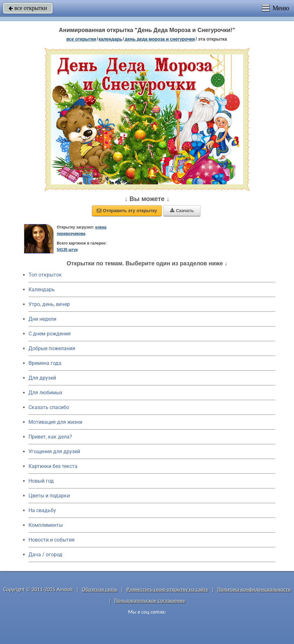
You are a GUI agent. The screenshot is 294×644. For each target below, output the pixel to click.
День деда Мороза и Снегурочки (160, 39)
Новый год (41, 481)
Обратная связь (100, 589)
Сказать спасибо (49, 407)
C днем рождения (50, 334)
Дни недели (42, 319)
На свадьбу (42, 510)
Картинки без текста (53, 466)
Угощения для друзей (54, 451)
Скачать (182, 211)
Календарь (110, 39)
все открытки (28, 8)
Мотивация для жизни (55, 422)
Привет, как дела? (50, 437)
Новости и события (52, 540)
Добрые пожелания (52, 348)
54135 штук (67, 250)
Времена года (45, 363)
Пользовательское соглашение (150, 601)
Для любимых (45, 393)
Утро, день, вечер (49, 304)
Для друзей (42, 378)
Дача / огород (45, 555)
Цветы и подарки (49, 496)
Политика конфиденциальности (254, 589)
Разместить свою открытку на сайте (167, 589)
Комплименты (46, 525)
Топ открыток (45, 275)
